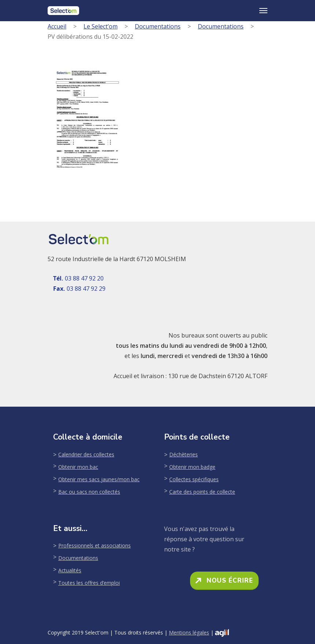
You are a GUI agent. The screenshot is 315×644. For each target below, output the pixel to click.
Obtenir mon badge (192, 467)
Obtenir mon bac (78, 467)
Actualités (70, 570)
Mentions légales (189, 632)
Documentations (158, 26)
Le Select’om (101, 26)
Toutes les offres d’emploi (89, 583)
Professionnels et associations (94, 545)
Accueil (57, 26)
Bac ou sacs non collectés (89, 492)
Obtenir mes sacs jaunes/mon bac (99, 479)
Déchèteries (184, 454)
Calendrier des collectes (86, 454)
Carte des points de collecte (202, 492)
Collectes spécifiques (194, 479)
